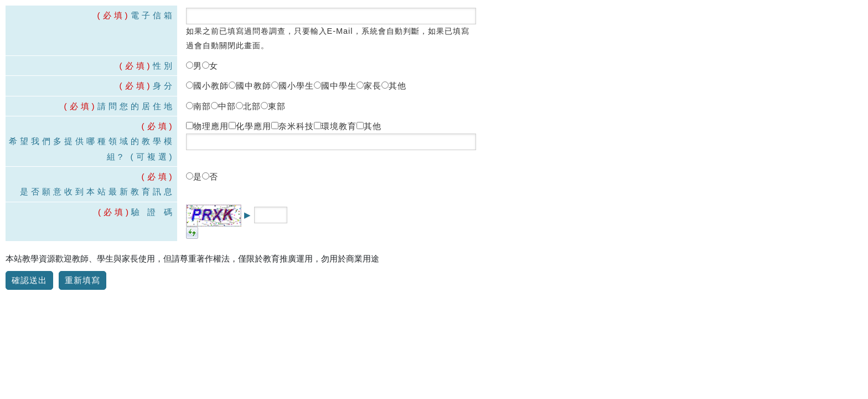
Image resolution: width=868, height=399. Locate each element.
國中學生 (335, 86)
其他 (394, 86)
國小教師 (207, 86)
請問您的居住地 (136, 106)
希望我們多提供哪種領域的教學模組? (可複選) (92, 149)
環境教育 (335, 126)
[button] (192, 232)
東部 (273, 106)
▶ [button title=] (248, 215)
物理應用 (207, 126)
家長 (369, 86)
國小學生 (293, 86)
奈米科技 (293, 126)
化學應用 (250, 126)
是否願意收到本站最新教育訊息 (97, 191)
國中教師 (250, 86)
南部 (198, 106)
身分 (164, 86)
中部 (223, 106)
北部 (248, 106)
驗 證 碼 (153, 212)
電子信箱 (153, 15)
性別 (164, 66)
